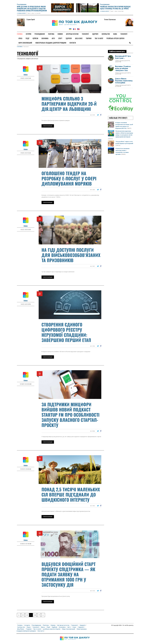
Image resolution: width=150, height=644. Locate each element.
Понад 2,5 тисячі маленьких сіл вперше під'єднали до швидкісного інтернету (71, 495)
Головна (20, 47)
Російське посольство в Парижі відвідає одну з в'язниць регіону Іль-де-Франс (115, 8)
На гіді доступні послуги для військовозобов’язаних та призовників (71, 255)
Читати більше (48, 126)
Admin (26, 75)
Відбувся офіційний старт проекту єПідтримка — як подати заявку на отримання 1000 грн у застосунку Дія (69, 574)
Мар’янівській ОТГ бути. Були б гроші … (123, 57)
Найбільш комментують (117, 51)
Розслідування (22, 4)
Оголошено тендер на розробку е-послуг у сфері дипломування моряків (69, 178)
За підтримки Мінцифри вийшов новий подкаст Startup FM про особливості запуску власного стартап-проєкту (70, 415)
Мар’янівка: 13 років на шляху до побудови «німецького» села (123, 68)
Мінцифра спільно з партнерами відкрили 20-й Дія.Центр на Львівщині (69, 104)
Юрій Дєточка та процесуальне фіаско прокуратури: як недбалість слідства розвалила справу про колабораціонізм (32, 9)
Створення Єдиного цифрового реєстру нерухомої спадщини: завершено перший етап (66, 332)
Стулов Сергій (21, 13)
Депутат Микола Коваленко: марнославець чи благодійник (124, 81)
